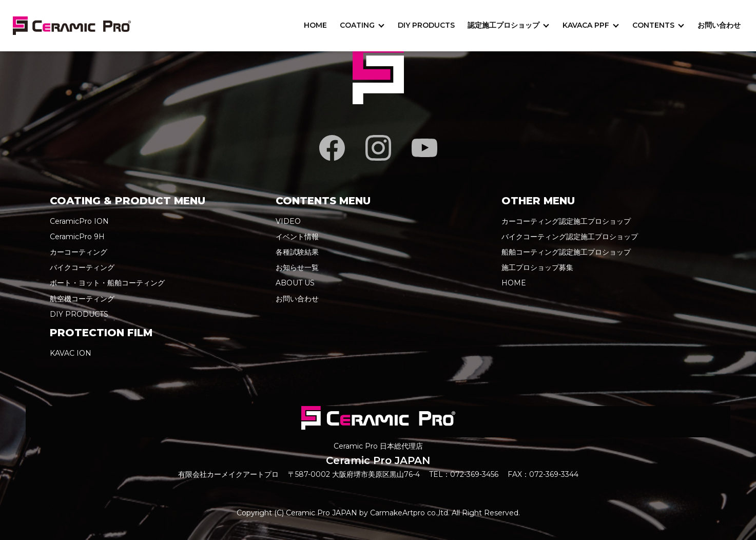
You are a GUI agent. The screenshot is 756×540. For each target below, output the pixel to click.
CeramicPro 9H (77, 237)
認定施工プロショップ (503, 25)
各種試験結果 (297, 252)
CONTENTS (653, 25)
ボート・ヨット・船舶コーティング (107, 283)
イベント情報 (297, 237)
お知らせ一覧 (297, 267)
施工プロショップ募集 (537, 267)
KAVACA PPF (586, 25)
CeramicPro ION (79, 221)
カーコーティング (79, 252)
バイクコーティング (82, 267)
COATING (357, 25)
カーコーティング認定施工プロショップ (566, 221)
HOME (315, 25)
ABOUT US (295, 283)
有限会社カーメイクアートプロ (228, 474)
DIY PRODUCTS (426, 25)
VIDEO (288, 221)
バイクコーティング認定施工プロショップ (570, 237)
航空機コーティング (82, 299)
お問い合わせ (719, 25)
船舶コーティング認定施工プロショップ (566, 252)
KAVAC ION (71, 353)
